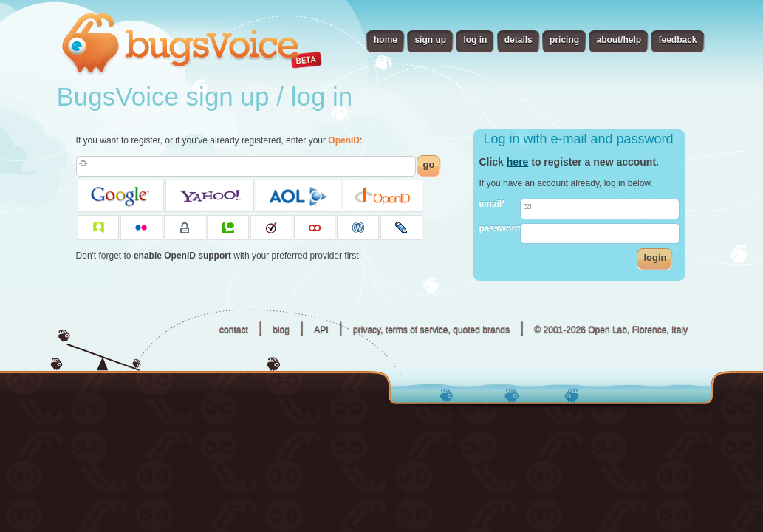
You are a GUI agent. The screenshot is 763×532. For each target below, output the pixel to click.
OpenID (344, 140)
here (518, 162)
